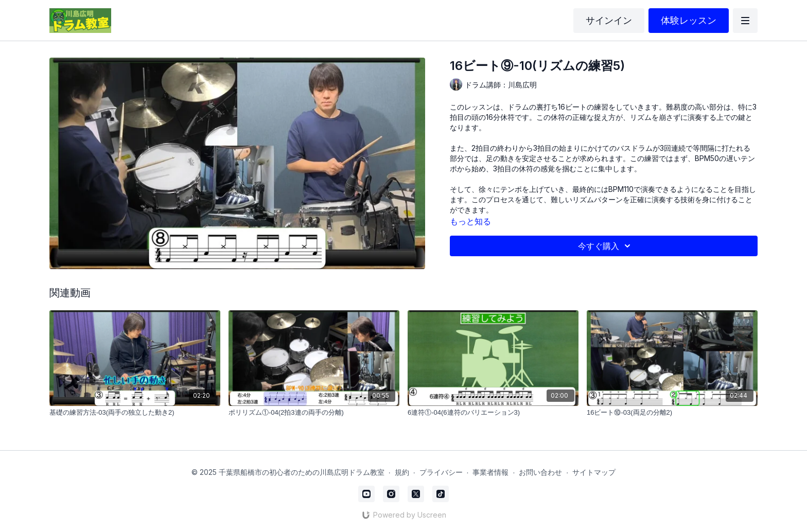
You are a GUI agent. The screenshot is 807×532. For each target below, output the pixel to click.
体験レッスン (689, 20)
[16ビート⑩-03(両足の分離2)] (672, 413)
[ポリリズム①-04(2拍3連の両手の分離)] (314, 413)
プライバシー (441, 472)
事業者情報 (490, 472)
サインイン (609, 20)
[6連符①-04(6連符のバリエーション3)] (493, 413)
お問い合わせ (540, 472)
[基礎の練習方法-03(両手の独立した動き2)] (135, 413)
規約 (402, 472)
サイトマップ (594, 472)
